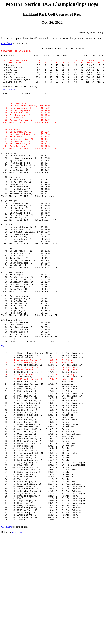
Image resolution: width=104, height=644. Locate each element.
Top (3, 406)
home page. (17, 627)
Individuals (8, 97)
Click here (7, 43)
